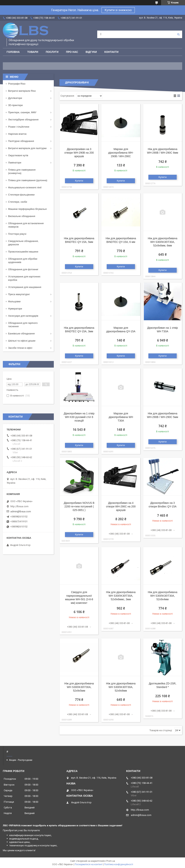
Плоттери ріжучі (17, 234)
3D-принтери (15, 105)
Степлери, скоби (18, 202)
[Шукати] (178, 34)
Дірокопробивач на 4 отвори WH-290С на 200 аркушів (121, 506)
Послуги (52, 52)
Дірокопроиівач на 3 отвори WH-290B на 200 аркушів (79, 153)
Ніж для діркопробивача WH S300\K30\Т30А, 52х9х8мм (121, 687)
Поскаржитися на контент (89, 864)
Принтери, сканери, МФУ (22, 112)
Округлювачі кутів (18, 155)
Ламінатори (15, 163)
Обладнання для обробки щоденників (23, 260)
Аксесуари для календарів (23, 316)
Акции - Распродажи (21, 760)
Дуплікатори (15, 98)
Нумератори (15, 309)
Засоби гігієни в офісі (20, 348)
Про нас (72, 52)
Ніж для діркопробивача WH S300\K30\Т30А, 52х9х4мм (163, 596)
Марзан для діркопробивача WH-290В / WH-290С (121, 153)
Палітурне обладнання (21, 141)
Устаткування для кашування (25, 287)
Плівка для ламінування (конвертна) (22, 171)
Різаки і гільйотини (19, 127)
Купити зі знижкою (118, 10)
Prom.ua (111, 861)
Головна (13, 52)
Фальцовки (14, 301)
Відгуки (91, 52)
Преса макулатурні (19, 294)
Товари (33, 52)
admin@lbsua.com (21, 511)
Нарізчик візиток (17, 134)
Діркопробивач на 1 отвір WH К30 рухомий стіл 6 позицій (79, 417)
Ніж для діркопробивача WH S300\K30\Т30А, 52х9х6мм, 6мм (163, 242)
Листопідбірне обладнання (23, 120)
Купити (79, 181)
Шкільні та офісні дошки (22, 341)
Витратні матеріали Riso (22, 91)
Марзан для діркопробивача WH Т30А (121, 417)
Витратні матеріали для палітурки (27, 148)
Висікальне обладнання (22, 216)
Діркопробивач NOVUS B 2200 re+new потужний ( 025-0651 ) (79, 506)
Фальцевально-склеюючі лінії (25, 187)
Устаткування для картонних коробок (24, 278)
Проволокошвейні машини (23, 252)
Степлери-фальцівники (21, 195)
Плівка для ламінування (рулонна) (28, 180)
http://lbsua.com (19, 506)
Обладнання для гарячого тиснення (23, 325)
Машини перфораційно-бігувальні (27, 209)
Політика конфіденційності (119, 864)
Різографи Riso (17, 84)
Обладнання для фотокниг (23, 269)
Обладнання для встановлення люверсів (26, 225)
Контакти (111, 52)
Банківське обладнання (21, 334)
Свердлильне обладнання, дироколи (23, 243)
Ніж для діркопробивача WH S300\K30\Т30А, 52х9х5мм (79, 687)
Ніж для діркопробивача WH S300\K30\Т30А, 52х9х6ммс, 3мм (121, 596)
